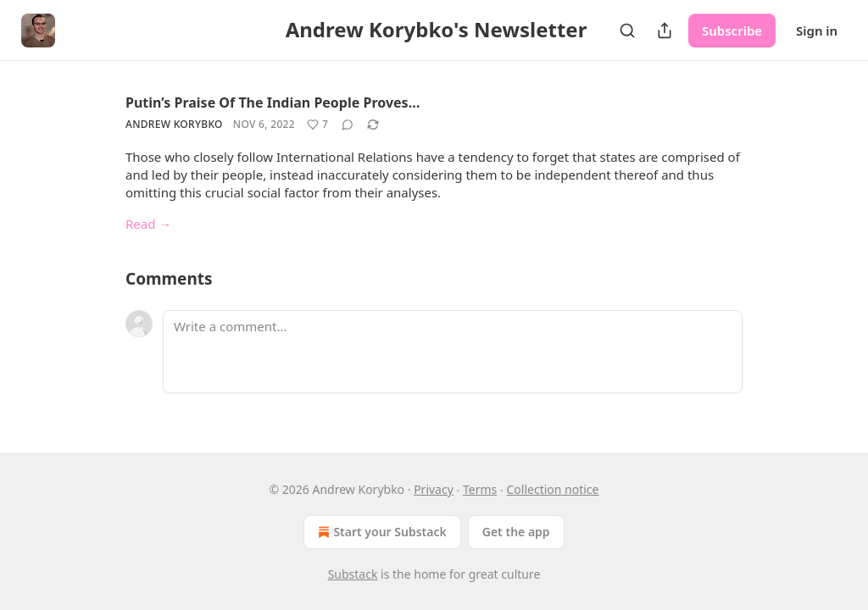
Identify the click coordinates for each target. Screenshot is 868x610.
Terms (480, 489)
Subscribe (732, 30)
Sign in (817, 30)
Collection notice (552, 489)
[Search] (627, 30)
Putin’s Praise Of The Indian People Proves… (273, 103)
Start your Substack (380, 532)
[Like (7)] (317, 125)
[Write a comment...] (453, 352)
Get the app (516, 532)
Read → (148, 224)
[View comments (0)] (348, 125)
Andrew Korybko (174, 124)
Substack (353, 574)
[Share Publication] (665, 30)
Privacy (434, 489)
